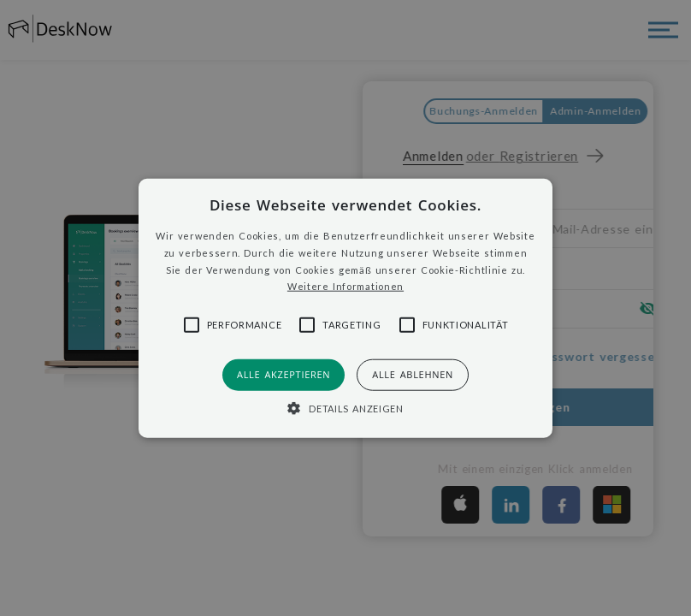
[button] (346, 308)
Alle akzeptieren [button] (283, 374)
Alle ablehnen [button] (413, 374)
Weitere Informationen (345, 286)
